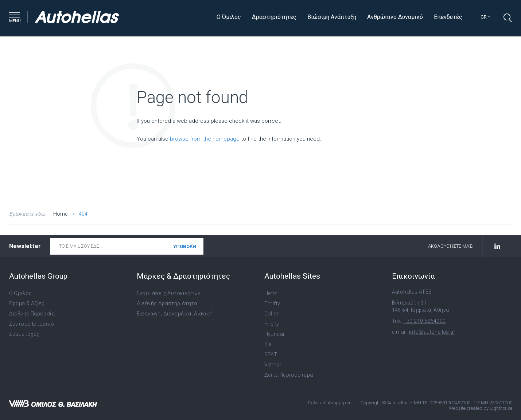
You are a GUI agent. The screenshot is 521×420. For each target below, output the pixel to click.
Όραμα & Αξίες (27, 303)
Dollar (271, 314)
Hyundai (274, 334)
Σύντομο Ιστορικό (32, 324)
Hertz (271, 293)
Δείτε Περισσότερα (289, 375)
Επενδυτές (448, 17)
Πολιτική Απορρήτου (330, 403)
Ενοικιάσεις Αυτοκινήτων (169, 293)
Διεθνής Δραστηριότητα (167, 303)
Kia (268, 344)
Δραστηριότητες (274, 17)
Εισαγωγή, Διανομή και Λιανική (175, 314)
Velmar (273, 365)
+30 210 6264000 (425, 321)
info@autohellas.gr (432, 332)
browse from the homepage (205, 139)
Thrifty (272, 303)
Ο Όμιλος (229, 17)
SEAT (271, 354)
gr (485, 17)
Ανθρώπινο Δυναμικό (395, 17)
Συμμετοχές (24, 334)
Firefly (272, 324)
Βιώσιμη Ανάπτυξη (332, 17)
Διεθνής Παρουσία (32, 314)
